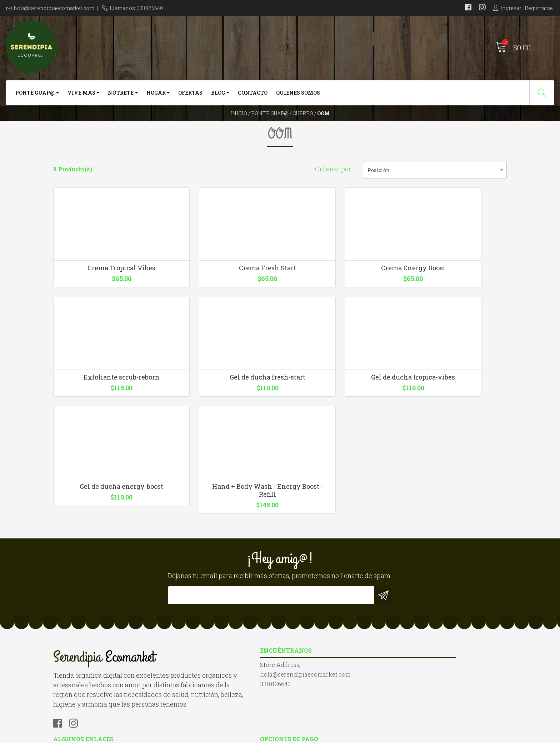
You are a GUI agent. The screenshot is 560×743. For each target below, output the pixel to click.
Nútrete (121, 96)
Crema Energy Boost (338, 301)
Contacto (253, 96)
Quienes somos (298, 96)
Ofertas (190, 96)
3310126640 (185, 638)
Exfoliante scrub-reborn (454, 301)
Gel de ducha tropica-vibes (222, 427)
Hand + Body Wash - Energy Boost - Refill (454, 431)
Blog (218, 96)
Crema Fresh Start (222, 301)
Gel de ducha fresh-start (106, 427)
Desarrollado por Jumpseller (357, 736)
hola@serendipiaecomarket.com (54, 8)
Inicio (239, 123)
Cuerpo (303, 123)
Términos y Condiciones (319, 638)
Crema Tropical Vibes (106, 301)
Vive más (81, 96)
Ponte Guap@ (35, 96)
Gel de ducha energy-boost (338, 427)
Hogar (156, 96)
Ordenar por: (334, 193)
